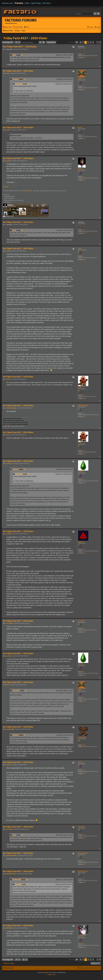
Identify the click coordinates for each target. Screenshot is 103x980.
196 (83, 413)
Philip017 (81, 542)
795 (83, 86)
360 (83, 550)
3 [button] (88, 42)
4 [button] (91, 42)
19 (83, 256)
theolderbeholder (83, 853)
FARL (24, 191)
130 (83, 135)
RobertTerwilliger (83, 405)
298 (83, 479)
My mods (6, 187)
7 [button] (97, 42)
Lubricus (81, 472)
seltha (80, 248)
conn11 (80, 762)
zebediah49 (19, 84)
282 (83, 54)
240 (83, 628)
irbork (80, 387)
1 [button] (83, 42)
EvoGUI (30, 191)
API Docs (47, 3)
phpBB (46, 973)
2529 (84, 745)
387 (83, 770)
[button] (77, 42)
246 (83, 395)
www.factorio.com (11, 23)
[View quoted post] (22, 55)
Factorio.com (7, 3)
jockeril (80, 169)
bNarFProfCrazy (83, 871)
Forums (19, 3)
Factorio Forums (21, 20)
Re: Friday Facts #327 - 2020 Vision (20, 47)
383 (83, 176)
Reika (14, 55)
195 (83, 879)
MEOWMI (81, 936)
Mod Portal (36, 3)
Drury (80, 78)
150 (83, 861)
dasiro (80, 127)
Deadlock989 (82, 737)
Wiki (27, 3)
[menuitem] (18, 27)
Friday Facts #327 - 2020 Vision (25, 38)
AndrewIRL (81, 621)
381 (83, 944)
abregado (81, 46)
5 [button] (93, 42)
